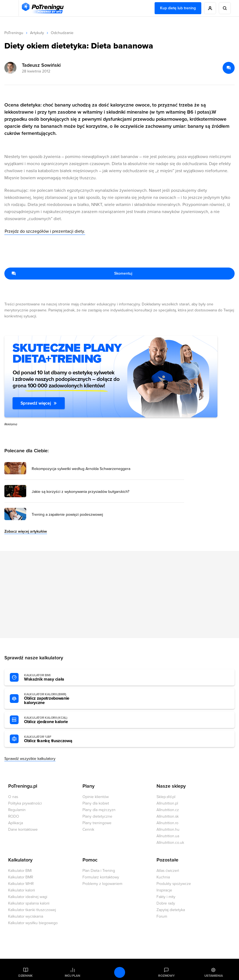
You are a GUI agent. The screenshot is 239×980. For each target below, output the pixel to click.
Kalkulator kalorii (22, 890)
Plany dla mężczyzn (99, 810)
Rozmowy (166, 976)
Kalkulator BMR (21, 877)
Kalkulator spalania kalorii (29, 903)
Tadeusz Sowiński (41, 65)
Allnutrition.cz (168, 810)
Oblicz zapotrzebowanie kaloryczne (54, 699)
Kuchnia (163, 877)
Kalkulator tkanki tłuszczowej (32, 910)
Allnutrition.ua (168, 836)
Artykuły (37, 33)
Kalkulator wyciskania (26, 916)
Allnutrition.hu (168, 829)
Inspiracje (164, 890)
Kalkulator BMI (20, 871)
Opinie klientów (96, 797)
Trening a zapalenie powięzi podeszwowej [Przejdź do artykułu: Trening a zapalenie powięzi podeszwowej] (67, 515)
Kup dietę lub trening (178, 8)
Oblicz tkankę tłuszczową (54, 739)
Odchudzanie (62, 33)
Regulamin (17, 810)
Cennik (88, 829)
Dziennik (26, 976)
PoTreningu (14, 33)
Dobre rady (166, 903)
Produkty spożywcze (174, 884)
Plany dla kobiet (96, 803)
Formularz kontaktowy (101, 877)
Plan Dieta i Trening (99, 871)
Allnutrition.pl (167, 803)
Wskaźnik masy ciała (54, 678)
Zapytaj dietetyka (171, 910)
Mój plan (72, 976)
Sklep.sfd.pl (166, 797)
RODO (14, 816)
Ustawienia (214, 976)
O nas (13, 797)
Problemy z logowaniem (102, 884)
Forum (162, 916)
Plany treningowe (97, 823)
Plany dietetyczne (97, 816)
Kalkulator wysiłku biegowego (33, 923)
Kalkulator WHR (21, 884)
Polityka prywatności (25, 803)
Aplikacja (16, 823)
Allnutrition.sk (168, 816)
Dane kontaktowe (23, 829)
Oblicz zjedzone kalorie (54, 720)
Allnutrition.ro (167, 823)
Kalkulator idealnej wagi (28, 897)
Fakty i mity (166, 897)
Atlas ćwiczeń (168, 871)
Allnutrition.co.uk (170, 843)
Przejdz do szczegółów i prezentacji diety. (45, 231)
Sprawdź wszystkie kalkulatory (30, 759)
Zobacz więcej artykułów (26, 531)
